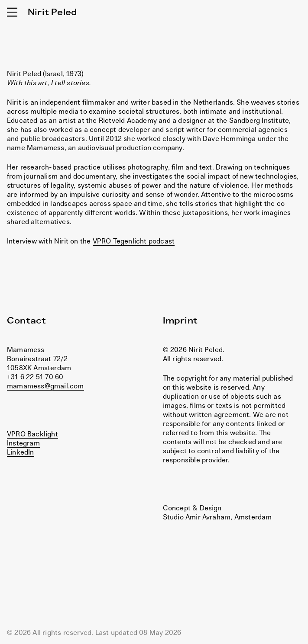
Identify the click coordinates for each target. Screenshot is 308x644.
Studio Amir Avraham (197, 517)
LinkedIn (21, 452)
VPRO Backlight (32, 434)
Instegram (23, 443)
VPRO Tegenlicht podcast (134, 241)
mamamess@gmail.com (45, 386)
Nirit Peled (52, 12)
